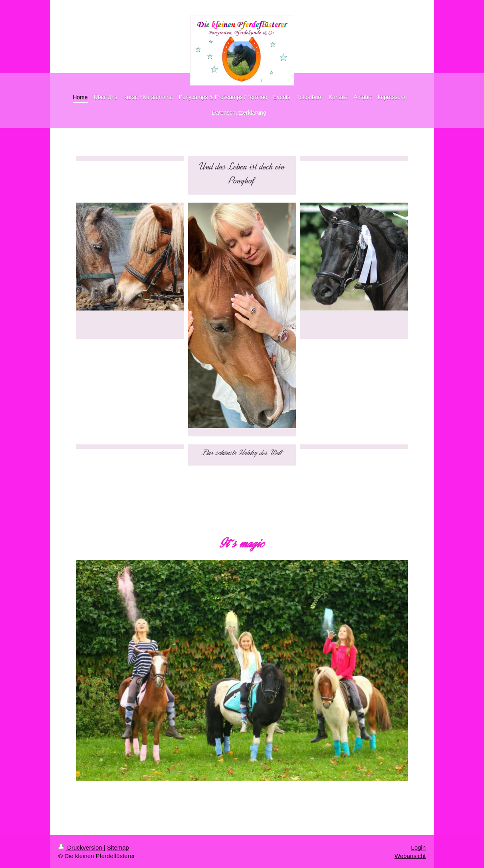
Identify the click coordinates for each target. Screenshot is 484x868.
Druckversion (81, 847)
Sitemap (118, 847)
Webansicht (410, 856)
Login (418, 847)
